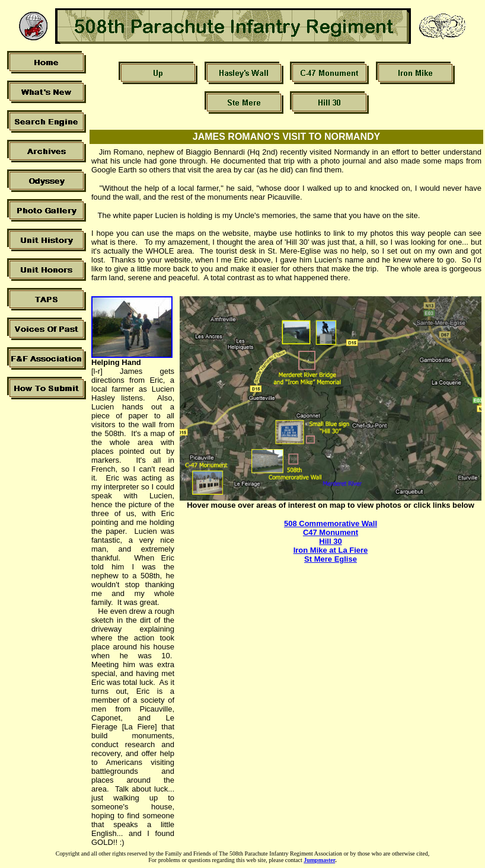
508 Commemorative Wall (331, 523)
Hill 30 (330, 541)
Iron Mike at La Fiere (331, 550)
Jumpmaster (319, 860)
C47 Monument (331, 532)
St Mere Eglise (331, 559)
